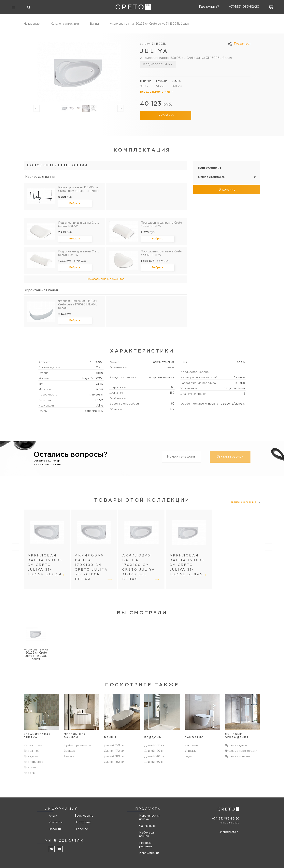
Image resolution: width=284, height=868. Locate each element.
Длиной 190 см (114, 762)
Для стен (30, 773)
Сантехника (147, 826)
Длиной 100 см (154, 745)
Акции (53, 816)
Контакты (56, 822)
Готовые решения (146, 845)
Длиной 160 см (154, 762)
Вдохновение (83, 816)
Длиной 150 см (114, 745)
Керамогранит (34, 745)
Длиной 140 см (154, 756)
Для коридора (33, 762)
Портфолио (83, 822)
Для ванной (32, 751)
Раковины (191, 745)
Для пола (30, 768)
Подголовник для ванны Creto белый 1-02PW (161, 225)
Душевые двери (236, 745)
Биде (188, 756)
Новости (55, 829)
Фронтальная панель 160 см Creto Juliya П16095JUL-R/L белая (78, 305)
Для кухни (31, 756)
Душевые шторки (237, 756)
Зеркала (70, 751)
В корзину (166, 115)
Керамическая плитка (149, 818)
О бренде (81, 829)
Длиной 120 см (154, 751)
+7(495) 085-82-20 (226, 819)
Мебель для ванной (147, 835)
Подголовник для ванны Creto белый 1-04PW (161, 253)
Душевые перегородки (241, 751)
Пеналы (69, 756)
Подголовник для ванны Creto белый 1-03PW (79, 253)
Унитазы (190, 751)
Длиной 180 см (114, 756)
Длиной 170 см (114, 751)
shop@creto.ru (229, 832)
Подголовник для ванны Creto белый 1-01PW (79, 225)
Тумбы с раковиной (77, 745)
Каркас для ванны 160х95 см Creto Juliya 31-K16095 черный (79, 189)
